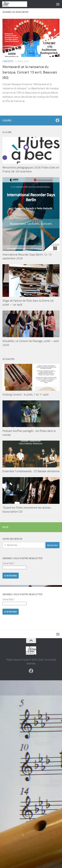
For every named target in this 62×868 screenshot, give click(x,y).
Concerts (8, 61)
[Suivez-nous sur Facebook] (58, 120)
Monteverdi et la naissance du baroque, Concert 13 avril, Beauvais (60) (30, 72)
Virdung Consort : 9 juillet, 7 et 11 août (26, 394)
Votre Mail (9, 563)
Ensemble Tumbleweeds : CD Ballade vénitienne (31, 471)
